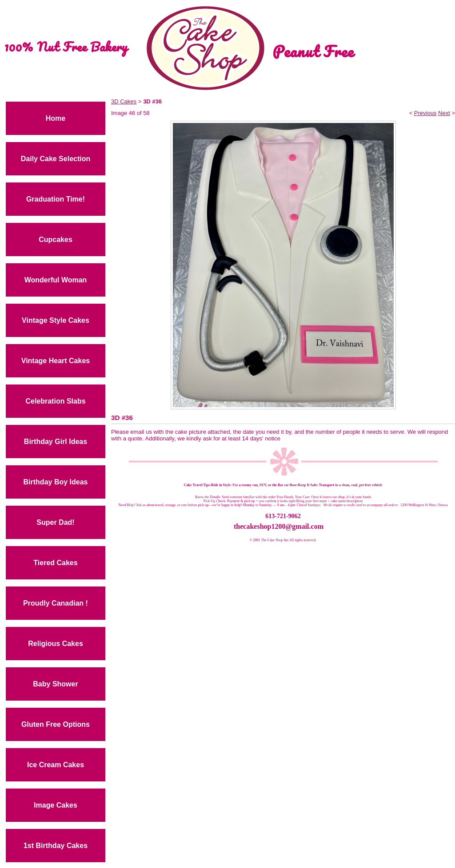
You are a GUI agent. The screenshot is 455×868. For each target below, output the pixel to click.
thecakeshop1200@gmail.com (279, 526)
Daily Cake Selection (56, 159)
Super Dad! (55, 522)
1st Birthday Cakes (56, 846)
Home (56, 118)
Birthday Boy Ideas (56, 482)
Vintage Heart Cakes (56, 361)
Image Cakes (56, 805)
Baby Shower (55, 684)
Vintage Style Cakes (56, 320)
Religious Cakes (56, 644)
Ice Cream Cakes (56, 765)
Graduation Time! (56, 199)
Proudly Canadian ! (56, 603)
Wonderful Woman (56, 280)
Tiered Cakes (55, 563)
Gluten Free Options (56, 724)
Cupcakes (56, 240)
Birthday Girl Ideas (56, 442)
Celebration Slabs (55, 401)
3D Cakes (124, 101)
